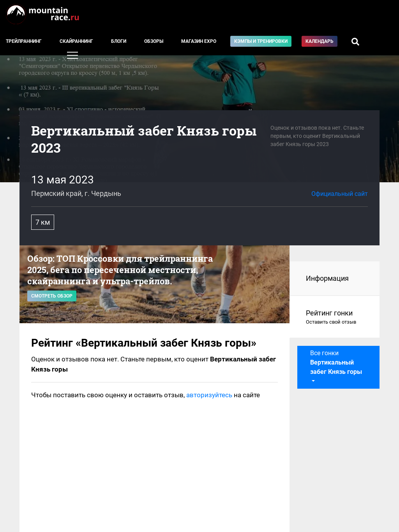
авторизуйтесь (209, 395)
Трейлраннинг (24, 41)
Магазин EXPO (199, 41)
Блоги (119, 41)
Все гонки (336, 362)
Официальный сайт (340, 194)
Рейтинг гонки (335, 317)
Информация (327, 278)
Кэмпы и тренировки (261, 41)
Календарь (320, 41)
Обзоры (154, 41)
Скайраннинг (76, 41)
